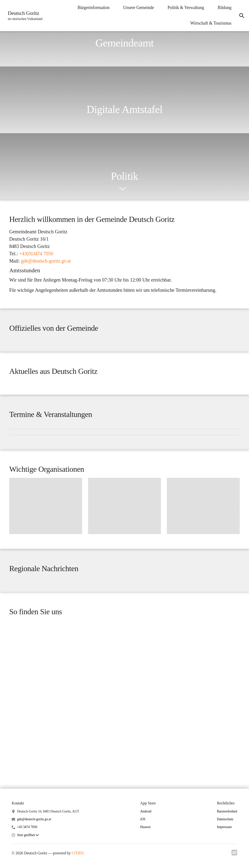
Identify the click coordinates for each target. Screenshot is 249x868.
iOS (143, 862)
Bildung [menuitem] (223, 8)
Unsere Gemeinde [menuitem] (137, 8)
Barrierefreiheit (227, 854)
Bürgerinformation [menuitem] (92, 8)
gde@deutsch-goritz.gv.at (34, 862)
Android (146, 854)
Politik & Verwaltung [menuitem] (184, 8)
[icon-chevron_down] (123, 189)
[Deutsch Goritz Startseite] (25, 16)
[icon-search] (241, 16)
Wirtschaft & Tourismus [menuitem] (209, 23)
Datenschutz (225, 862)
